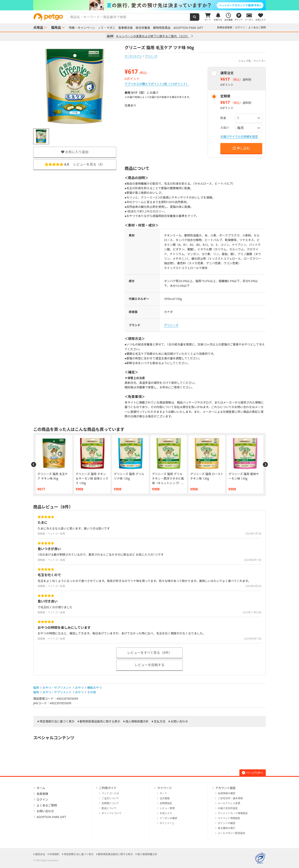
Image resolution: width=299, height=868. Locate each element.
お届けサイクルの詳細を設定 (239, 136)
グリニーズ (171, 325)
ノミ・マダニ (107, 28)
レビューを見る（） (75, 164)
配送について (109, 808)
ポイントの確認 (227, 823)
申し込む (241, 148)
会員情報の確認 (227, 793)
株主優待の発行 (227, 828)
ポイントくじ (167, 823)
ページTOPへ (253, 773)
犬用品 (38, 28)
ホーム (41, 788)
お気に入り (166, 813)
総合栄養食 (143, 28)
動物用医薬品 (162, 28)
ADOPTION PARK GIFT (188, 28)
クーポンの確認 (168, 818)
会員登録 (42, 794)
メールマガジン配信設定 (232, 833)
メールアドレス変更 (229, 803)
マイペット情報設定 (229, 818)
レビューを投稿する (149, 665)
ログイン (240, 27)
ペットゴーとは (110, 793)
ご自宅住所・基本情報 (230, 798)
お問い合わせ (179, 721)
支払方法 (160, 721)
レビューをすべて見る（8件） (149, 653)
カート (163, 793)
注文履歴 (165, 798)
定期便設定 (166, 803)
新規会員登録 (225, 27)
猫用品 (56, 28)
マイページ (164, 788)
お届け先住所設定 (228, 808)
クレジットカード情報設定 (233, 813)
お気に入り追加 (75, 152)
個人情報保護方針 (137, 721)
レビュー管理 (167, 808)
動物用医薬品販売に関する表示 (100, 721)
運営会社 (40, 854)
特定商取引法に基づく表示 (57, 721)
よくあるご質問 (257, 27)
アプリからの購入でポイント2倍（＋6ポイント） (157, 84)
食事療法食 (125, 28)
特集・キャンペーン (82, 28)
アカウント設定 (225, 788)
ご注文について (110, 798)
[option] (149, 5)
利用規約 (54, 854)
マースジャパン (133, 56)
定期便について (110, 803)
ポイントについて (112, 813)
